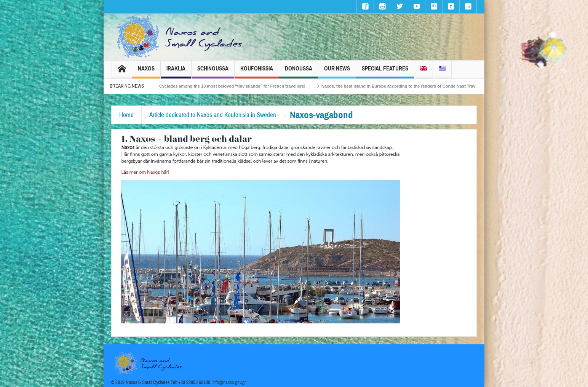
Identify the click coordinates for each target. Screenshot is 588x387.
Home (126, 115)
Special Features (385, 72)
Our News (337, 72)
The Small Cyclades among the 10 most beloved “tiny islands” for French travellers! (228, 86)
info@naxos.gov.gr (229, 382)
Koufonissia (257, 72)
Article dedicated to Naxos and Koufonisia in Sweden (213, 115)
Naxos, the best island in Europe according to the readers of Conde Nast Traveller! (409, 86)
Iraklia (176, 72)
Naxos (146, 72)
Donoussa (299, 72)
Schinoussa (213, 72)
